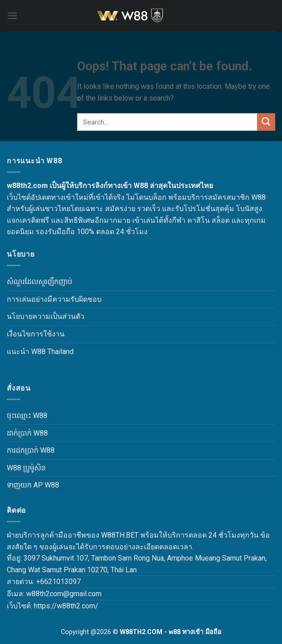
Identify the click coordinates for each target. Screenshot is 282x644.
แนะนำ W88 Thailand (40, 352)
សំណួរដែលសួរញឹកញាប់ (39, 282)
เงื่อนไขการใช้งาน (36, 334)
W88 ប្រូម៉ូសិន (26, 468)
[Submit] (266, 122)
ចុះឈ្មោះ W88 (27, 416)
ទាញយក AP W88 (33, 485)
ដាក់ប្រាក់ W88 (27, 433)
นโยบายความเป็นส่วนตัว (46, 316)
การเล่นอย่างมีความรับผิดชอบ (54, 299)
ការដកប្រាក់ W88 (31, 450)
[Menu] (12, 16)
